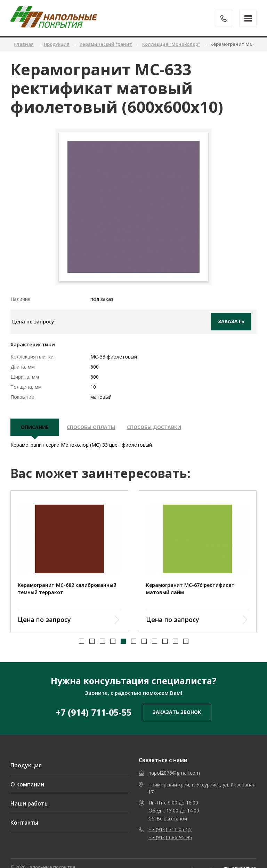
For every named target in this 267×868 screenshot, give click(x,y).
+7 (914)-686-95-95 (170, 830)
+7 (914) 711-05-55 (94, 705)
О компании (27, 777)
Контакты (24, 815)
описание (35, 427)
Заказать (231, 321)
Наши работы (30, 796)
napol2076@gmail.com (174, 765)
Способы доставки (154, 427)
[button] (82, 634)
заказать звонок (177, 705)
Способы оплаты (91, 427)
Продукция (26, 758)
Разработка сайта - (217, 862)
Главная (24, 44)
